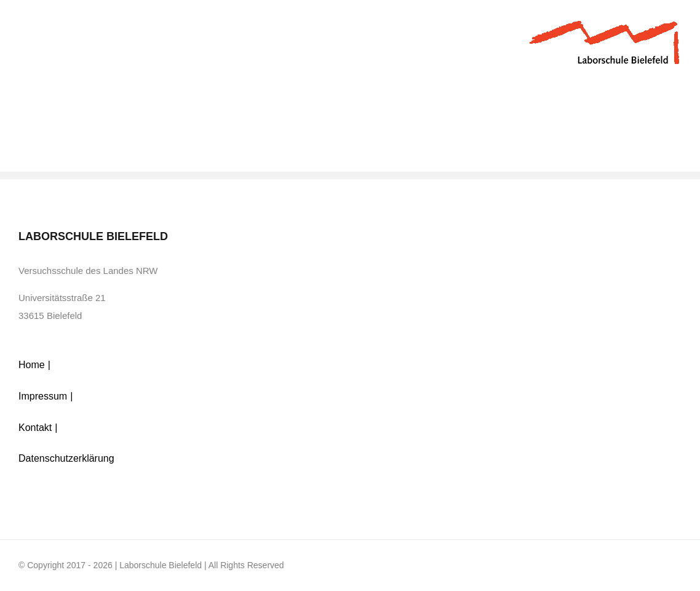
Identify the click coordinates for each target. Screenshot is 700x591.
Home (32, 365)
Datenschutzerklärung (66, 458)
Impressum (43, 396)
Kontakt (35, 428)
